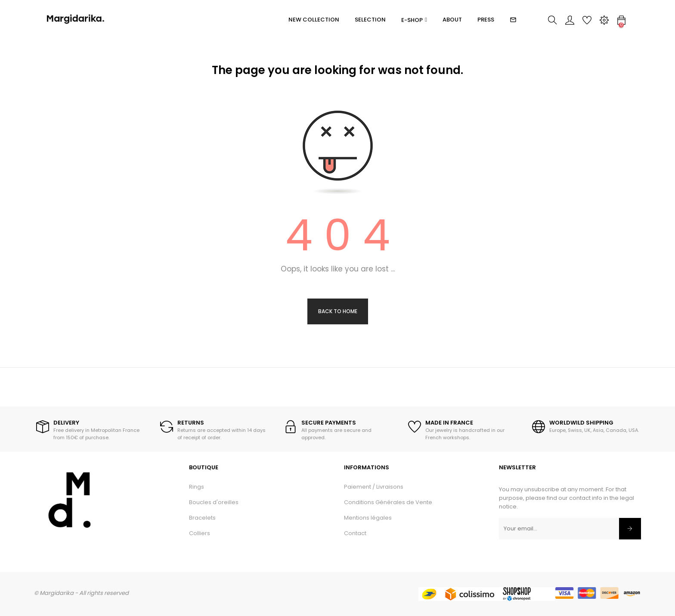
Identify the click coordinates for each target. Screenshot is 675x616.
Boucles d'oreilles (214, 502)
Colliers (200, 533)
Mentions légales (368, 518)
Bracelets (202, 518)
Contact (355, 533)
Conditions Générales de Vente (388, 502)
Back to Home (338, 311)
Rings (197, 487)
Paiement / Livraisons (374, 487)
